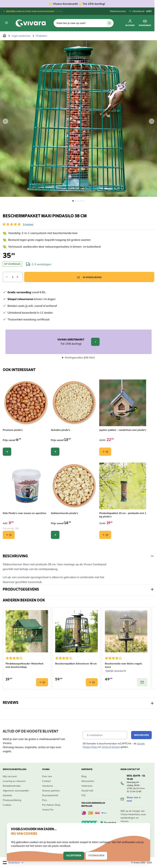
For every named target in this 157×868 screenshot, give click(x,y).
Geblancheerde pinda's (64, 513)
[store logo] (31, 23)
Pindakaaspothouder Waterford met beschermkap (24, 665)
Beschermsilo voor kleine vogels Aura (123, 665)
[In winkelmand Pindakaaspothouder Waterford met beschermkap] (42, 682)
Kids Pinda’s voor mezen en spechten (25, 513)
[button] (12, 224)
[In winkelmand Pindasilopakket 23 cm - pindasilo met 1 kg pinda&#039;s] (105, 535)
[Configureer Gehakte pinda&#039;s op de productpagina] (55, 452)
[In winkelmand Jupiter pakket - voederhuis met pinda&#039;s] (105, 452)
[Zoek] (109, 23)
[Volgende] (152, 121)
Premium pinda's (13, 430)
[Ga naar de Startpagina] (4, 36)
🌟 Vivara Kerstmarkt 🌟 (77, 4)
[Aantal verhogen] (19, 277)
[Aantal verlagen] (5, 277)
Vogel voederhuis (21, 36)
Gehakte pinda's (61, 430)
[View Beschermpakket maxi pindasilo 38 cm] (73, 201)
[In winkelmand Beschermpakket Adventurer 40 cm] (92, 682)
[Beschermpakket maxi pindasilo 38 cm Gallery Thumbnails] (78, 201)
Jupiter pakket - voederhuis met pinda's (123, 430)
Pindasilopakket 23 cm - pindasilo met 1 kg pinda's (123, 515)
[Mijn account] (130, 23)
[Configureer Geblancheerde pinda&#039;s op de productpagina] (55, 535)
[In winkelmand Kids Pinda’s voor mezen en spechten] (9, 535)
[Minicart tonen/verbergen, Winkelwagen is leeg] (145, 23)
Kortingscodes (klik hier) (80, 357)
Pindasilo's (41, 36)
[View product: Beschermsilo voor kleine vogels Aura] (142, 682)
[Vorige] (5, 121)
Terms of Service (111, 747)
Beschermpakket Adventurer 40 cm (76, 664)
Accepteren (74, 856)
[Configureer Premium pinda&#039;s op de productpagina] (7, 452)
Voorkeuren (96, 856)
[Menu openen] (6, 23)
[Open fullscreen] (78, 119)
